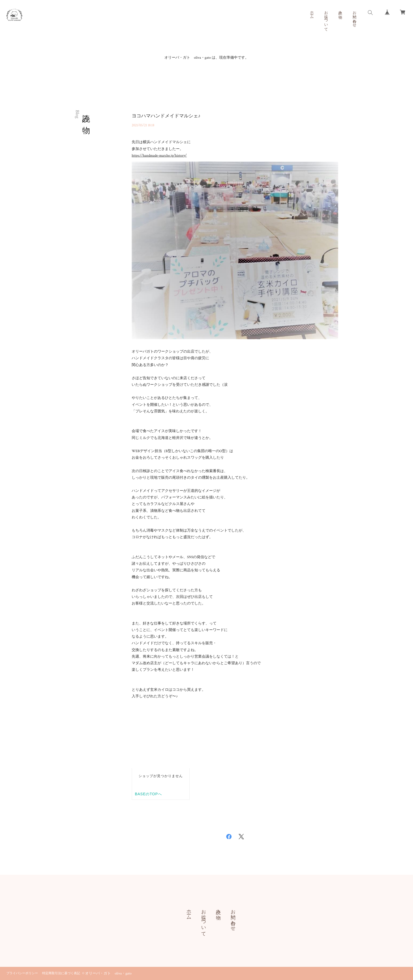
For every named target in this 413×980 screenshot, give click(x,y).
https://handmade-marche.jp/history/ (159, 156)
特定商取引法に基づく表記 (61, 973)
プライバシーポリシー (22, 973)
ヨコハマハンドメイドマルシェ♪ (166, 116)
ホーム (312, 13)
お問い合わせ (354, 17)
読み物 (340, 11)
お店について (326, 19)
